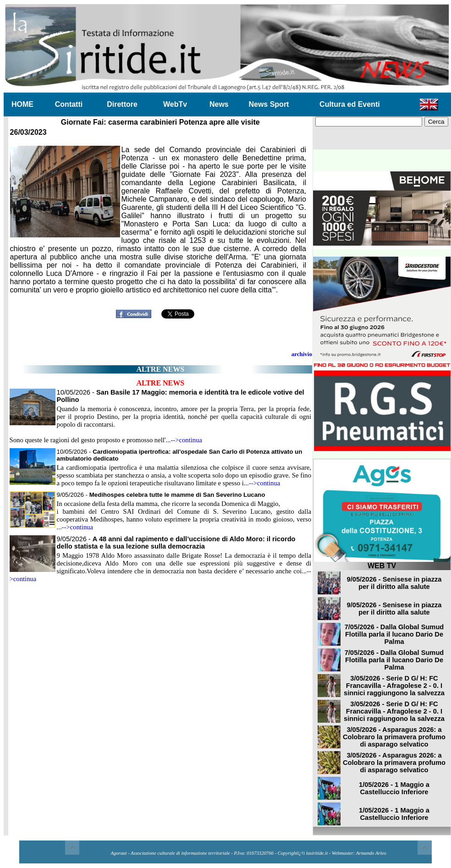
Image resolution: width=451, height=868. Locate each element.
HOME (22, 104)
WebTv (175, 104)
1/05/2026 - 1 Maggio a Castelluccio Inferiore (394, 788)
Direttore (122, 104)
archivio (302, 354)
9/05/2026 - (161, 495)
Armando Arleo (371, 853)
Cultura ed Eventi (350, 104)
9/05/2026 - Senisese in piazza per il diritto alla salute (394, 583)
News (219, 104)
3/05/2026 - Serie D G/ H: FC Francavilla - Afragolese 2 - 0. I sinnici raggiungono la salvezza (394, 686)
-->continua (186, 440)
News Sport (269, 104)
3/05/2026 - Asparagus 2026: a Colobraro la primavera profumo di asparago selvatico (394, 737)
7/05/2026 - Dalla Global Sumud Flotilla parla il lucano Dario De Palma (394, 634)
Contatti (69, 104)
